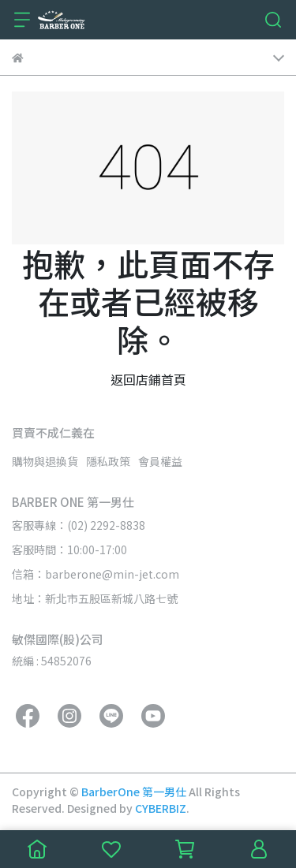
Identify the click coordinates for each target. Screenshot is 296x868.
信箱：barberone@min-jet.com (96, 574)
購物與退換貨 (45, 461)
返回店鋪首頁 (148, 379)
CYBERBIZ (161, 808)
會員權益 (160, 461)
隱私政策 (108, 461)
